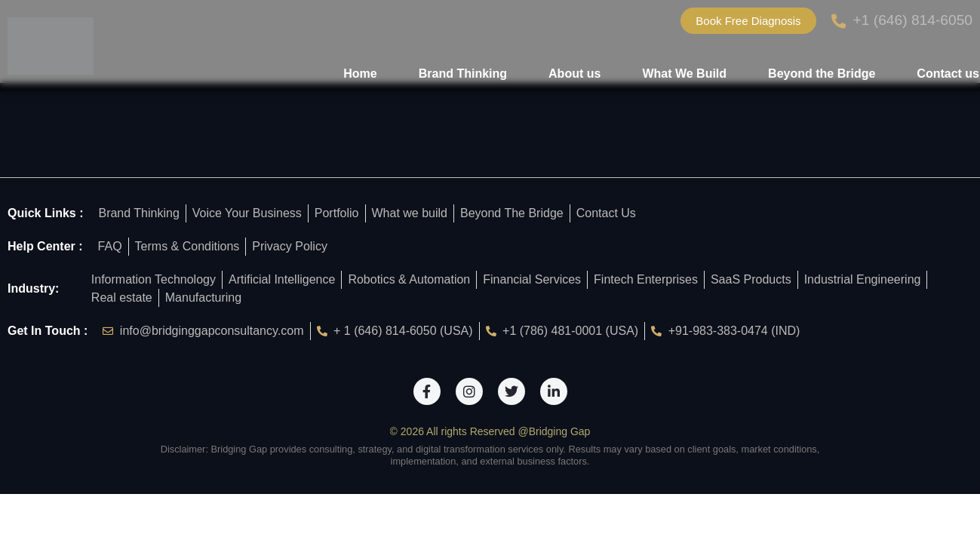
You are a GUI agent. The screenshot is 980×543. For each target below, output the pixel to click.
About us (574, 74)
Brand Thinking (463, 74)
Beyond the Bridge (822, 74)
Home (360, 74)
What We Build (684, 74)
